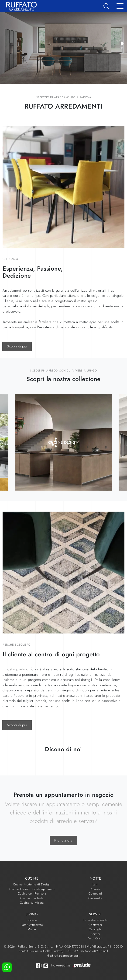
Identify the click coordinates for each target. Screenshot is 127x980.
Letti (95, 884)
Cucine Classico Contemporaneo (32, 889)
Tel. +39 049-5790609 (83, 951)
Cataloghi (95, 929)
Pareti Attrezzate (32, 925)
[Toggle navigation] (120, 6)
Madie (32, 929)
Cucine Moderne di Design (32, 884)
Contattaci (95, 925)
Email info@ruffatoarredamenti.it (77, 953)
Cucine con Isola (32, 898)
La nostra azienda (95, 920)
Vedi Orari (95, 938)
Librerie (32, 920)
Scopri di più (17, 346)
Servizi (95, 934)
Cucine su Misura (32, 903)
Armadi (95, 889)
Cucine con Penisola (32, 893)
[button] (122, 43)
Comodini (95, 893)
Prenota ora (63, 840)
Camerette (95, 898)
